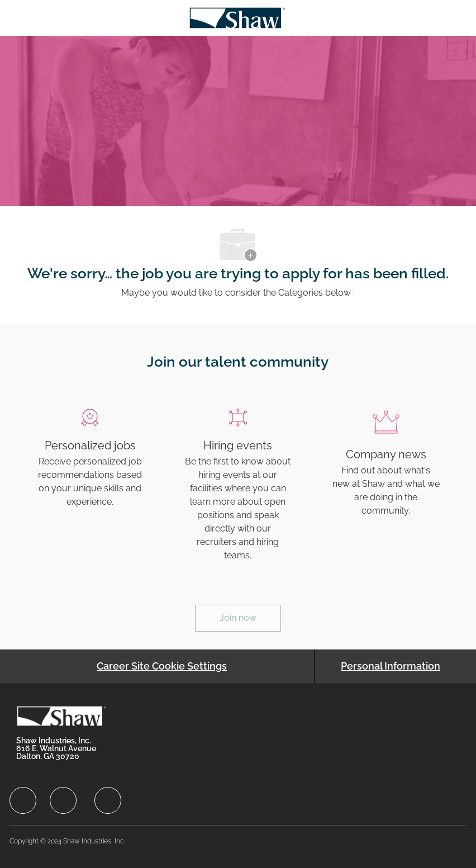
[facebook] (23, 800)
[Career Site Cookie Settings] (162, 666)
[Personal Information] (391, 666)
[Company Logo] (237, 17)
